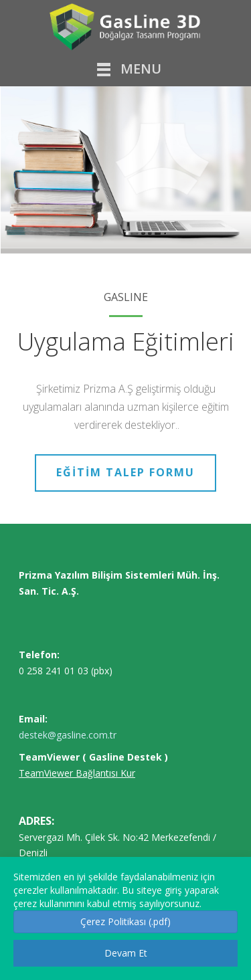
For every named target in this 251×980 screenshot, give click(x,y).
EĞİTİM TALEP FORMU (125, 472)
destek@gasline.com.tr (68, 735)
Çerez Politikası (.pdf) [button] (125, 921)
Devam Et (126, 953)
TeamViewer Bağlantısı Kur (77, 773)
